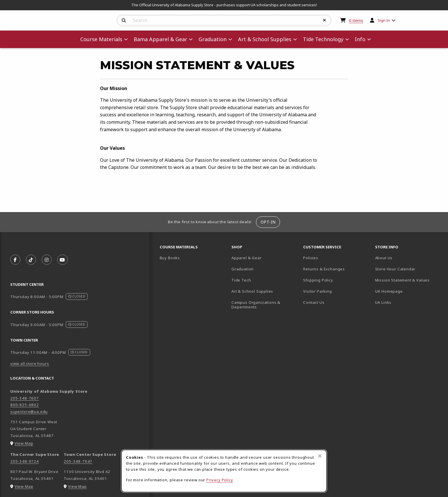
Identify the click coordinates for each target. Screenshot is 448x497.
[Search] (124, 21)
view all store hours (30, 364)
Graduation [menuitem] (213, 39)
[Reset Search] (325, 20)
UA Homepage (409, 291)
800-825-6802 (25, 405)
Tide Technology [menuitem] (323, 39)
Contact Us (314, 302)
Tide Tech (241, 280)
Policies (311, 258)
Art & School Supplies (252, 291)
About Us (384, 258)
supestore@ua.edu (29, 412)
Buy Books (170, 258)
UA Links (383, 302)
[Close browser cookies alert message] (320, 456)
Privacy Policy (220, 480)
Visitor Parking (317, 291)
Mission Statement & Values (402, 280)
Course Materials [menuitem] (101, 39)
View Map (24, 443)
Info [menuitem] (360, 39)
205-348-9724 (25, 461)
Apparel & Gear (247, 258)
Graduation (243, 269)
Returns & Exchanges (324, 269)
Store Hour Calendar (409, 269)
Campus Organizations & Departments (264, 305)
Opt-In (268, 222)
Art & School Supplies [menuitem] (265, 39)
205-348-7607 (25, 398)
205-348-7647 (78, 461)
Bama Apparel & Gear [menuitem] (160, 39)
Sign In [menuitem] (384, 20)
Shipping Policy (318, 280)
